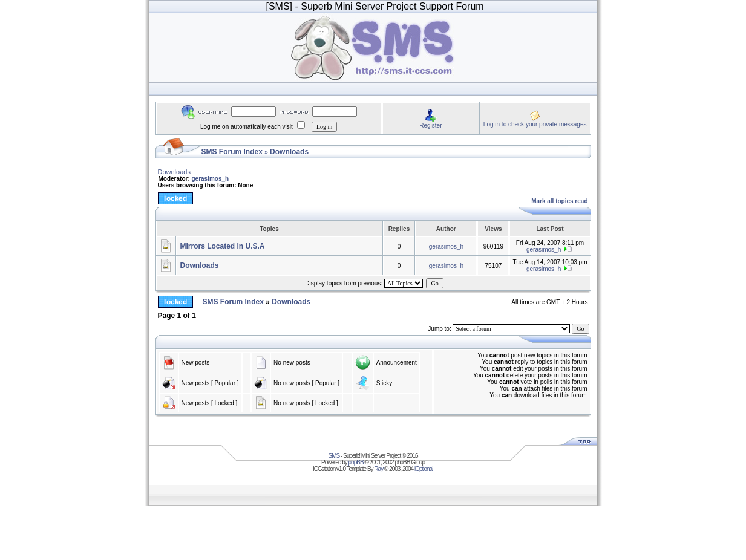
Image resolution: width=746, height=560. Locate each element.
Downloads (289, 152)
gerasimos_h (211, 179)
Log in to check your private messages (535, 124)
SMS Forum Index (232, 152)
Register (430, 125)
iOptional (424, 469)
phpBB (356, 462)
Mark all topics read (559, 201)
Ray (378, 469)
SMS (334, 456)
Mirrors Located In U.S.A (223, 246)
